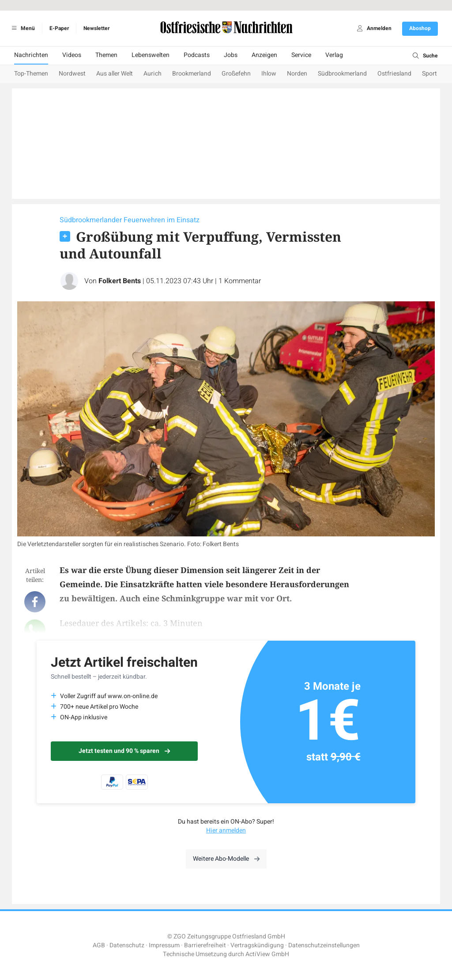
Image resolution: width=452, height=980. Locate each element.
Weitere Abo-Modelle (226, 859)
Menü (22, 28)
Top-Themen (31, 74)
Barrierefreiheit (205, 945)
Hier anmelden (226, 830)
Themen (106, 55)
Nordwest (72, 74)
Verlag (334, 55)
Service (301, 55)
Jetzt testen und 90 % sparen (124, 751)
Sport (429, 74)
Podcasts (197, 55)
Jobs (231, 55)
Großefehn (236, 74)
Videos (72, 55)
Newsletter (96, 28)
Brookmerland (192, 74)
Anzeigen (264, 55)
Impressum (164, 945)
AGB (99, 945)
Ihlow (269, 74)
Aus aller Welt (115, 74)
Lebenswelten (151, 55)
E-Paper (59, 28)
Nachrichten (31, 55)
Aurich (153, 74)
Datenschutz (127, 945)
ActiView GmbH (267, 954)
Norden (297, 74)
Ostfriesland (394, 74)
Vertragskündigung (257, 945)
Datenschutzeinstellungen (324, 945)
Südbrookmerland (342, 74)
